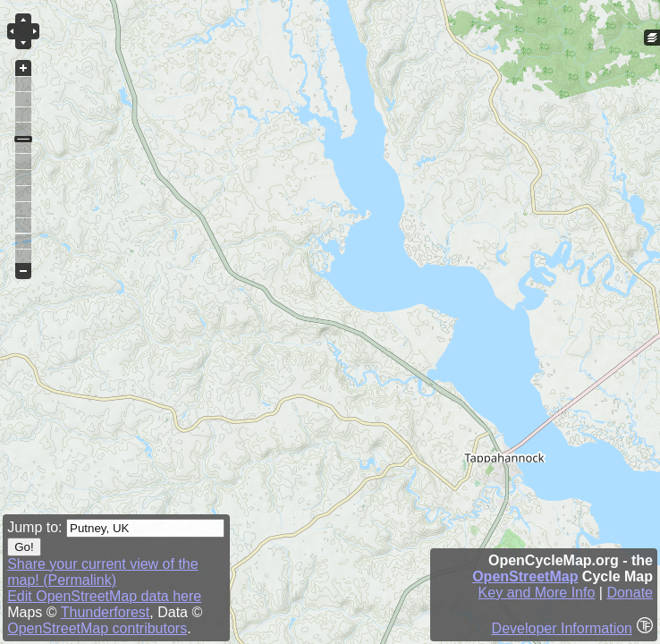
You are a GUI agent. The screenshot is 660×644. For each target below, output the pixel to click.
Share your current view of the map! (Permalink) (102, 572)
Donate (630, 593)
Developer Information (562, 628)
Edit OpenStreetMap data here (104, 596)
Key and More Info (537, 593)
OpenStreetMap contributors (97, 628)
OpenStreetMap (525, 576)
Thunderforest (106, 612)
